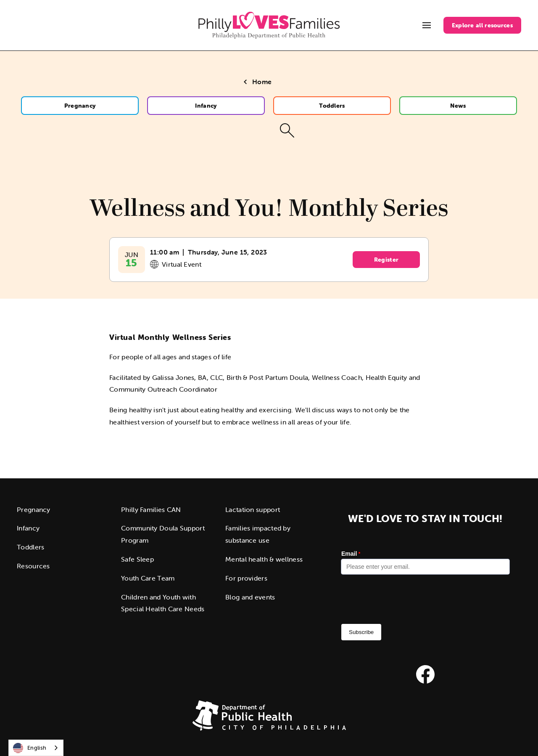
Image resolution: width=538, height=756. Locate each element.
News (458, 106)
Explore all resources (482, 25)
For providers (246, 578)
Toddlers (332, 106)
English (30, 748)
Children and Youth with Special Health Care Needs (163, 603)
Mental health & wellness (264, 559)
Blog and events (250, 597)
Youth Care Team (148, 578)
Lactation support (253, 509)
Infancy (206, 106)
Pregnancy (80, 106)
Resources (33, 566)
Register (386, 260)
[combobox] (36, 748)
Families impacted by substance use (258, 534)
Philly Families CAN (151, 509)
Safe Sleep (137, 559)
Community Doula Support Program (163, 534)
